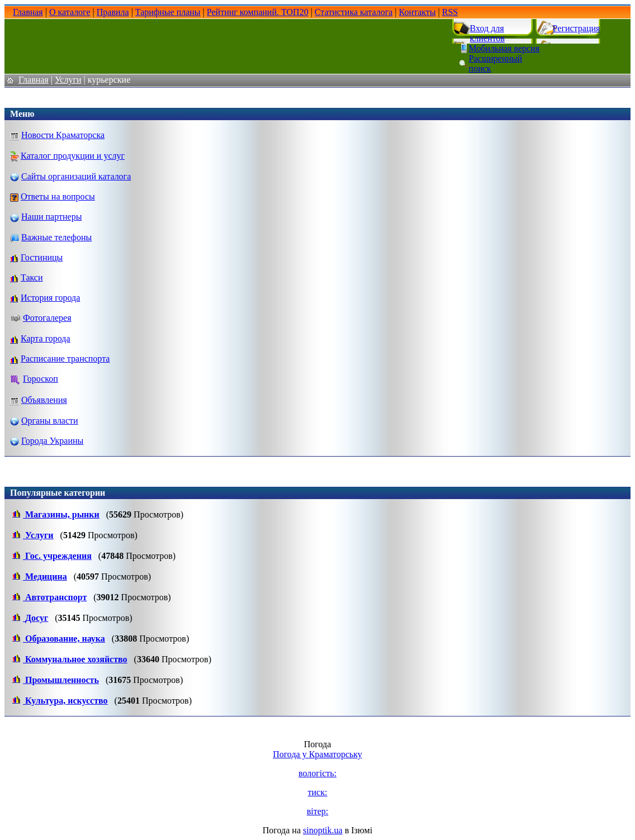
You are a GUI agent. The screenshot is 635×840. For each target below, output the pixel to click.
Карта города (46, 338)
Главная (28, 12)
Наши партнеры (51, 217)
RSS (450, 12)
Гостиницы (42, 257)
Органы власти (50, 421)
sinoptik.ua (323, 830)
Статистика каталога (354, 12)
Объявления (44, 400)
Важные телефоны (56, 237)
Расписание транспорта (65, 359)
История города (50, 298)
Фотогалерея (47, 318)
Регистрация (577, 28)
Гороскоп (41, 379)
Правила (113, 12)
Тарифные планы (168, 12)
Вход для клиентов (487, 33)
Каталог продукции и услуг (73, 156)
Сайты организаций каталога (76, 176)
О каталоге (70, 12)
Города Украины (52, 441)
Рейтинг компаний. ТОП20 (258, 12)
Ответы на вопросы (58, 196)
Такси (32, 277)
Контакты (418, 12)
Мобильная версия (504, 48)
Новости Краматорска (63, 135)
